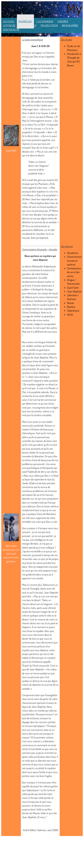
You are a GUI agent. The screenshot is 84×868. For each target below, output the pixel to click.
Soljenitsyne (50, 266)
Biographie (70, 25)
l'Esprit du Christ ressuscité (36, 665)
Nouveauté (11, 30)
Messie (70, 303)
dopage (26, 722)
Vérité (70, 314)
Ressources (28, 25)
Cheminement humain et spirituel (74, 261)
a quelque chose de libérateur (41, 514)
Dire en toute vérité (46, 506)
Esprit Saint (73, 288)
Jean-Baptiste (41, 357)
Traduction (49, 25)
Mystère (71, 307)
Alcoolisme (73, 253)
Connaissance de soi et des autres (74, 272)
